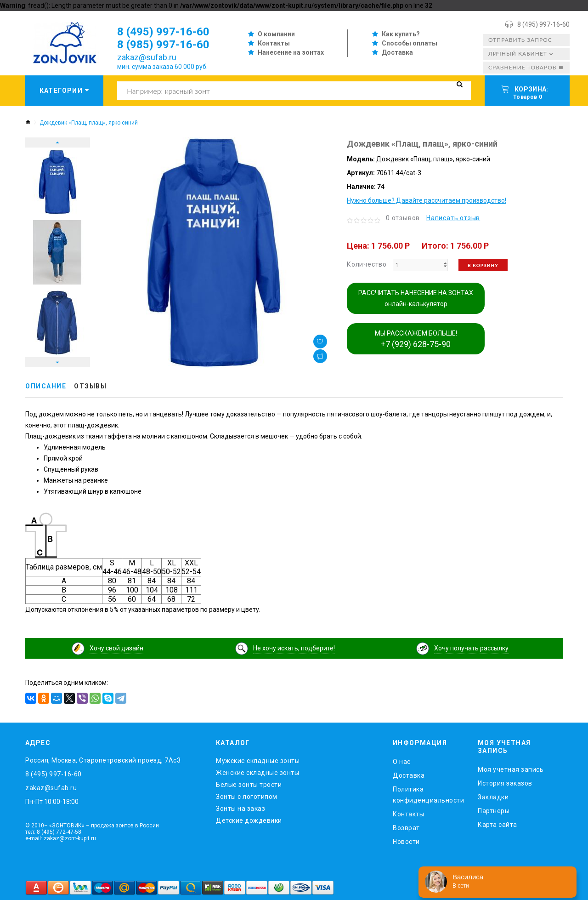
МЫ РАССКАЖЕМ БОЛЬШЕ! (416, 339)
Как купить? (401, 34)
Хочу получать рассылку (471, 648)
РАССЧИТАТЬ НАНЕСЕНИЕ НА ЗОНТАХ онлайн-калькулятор (416, 298)
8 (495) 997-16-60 (543, 24)
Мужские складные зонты (258, 761)
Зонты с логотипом (247, 797)
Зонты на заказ (240, 809)
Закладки (493, 797)
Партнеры (494, 811)
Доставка (397, 52)
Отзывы (90, 386)
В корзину (483, 265)
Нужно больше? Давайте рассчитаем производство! (427, 200)
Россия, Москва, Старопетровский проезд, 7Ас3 (103, 760)
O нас (402, 762)
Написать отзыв (453, 218)
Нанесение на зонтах (291, 52)
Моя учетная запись (511, 769)
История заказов (505, 783)
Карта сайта (498, 825)
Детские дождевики (249, 820)
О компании (276, 34)
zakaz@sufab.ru (147, 57)
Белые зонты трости (249, 785)
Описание (46, 386)
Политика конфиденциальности (428, 795)
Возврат (406, 828)
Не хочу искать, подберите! (294, 648)
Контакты (274, 43)
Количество (367, 264)
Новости (406, 842)
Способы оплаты (410, 43)
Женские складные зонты (257, 773)
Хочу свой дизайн (116, 648)
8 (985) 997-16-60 (163, 45)
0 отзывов (403, 218)
